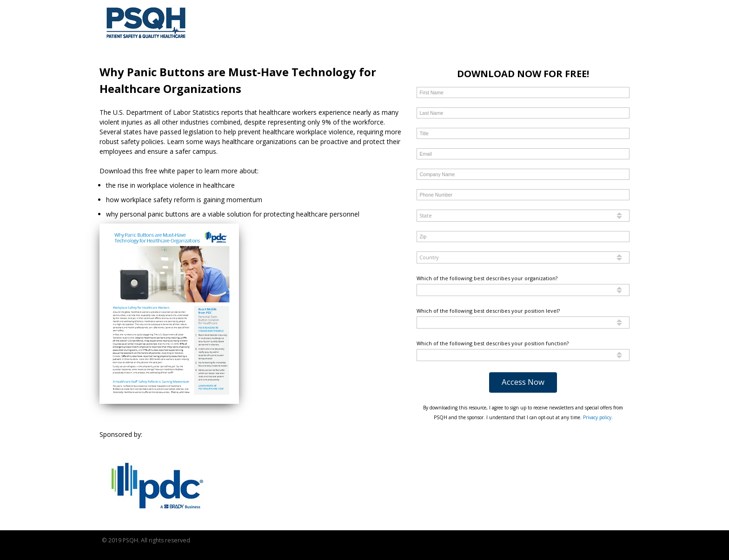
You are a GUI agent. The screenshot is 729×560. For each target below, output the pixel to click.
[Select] (523, 216)
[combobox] (523, 216)
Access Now (523, 382)
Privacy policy (597, 417)
